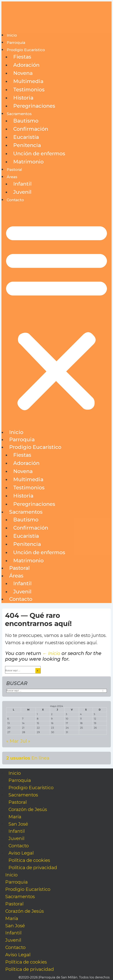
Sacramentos (19, 114)
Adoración (26, 65)
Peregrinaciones (34, 106)
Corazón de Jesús (28, 809)
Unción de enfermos (39, 153)
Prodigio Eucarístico (26, 50)
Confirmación (31, 129)
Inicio (12, 35)
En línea (28, 758)
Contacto (15, 200)
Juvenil (22, 192)
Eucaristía (26, 137)
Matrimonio (28, 162)
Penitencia (27, 145)
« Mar (12, 741)
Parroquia (16, 43)
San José (18, 824)
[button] (56, 316)
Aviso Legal (21, 853)
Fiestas (22, 57)
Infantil (22, 184)
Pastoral (14, 170)
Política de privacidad (33, 868)
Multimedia (28, 81)
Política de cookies (29, 860)
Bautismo (26, 121)
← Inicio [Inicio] (51, 653)
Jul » (25, 741)
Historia (23, 98)
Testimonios (29, 90)
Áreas (12, 177)
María (15, 817)
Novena (23, 73)
